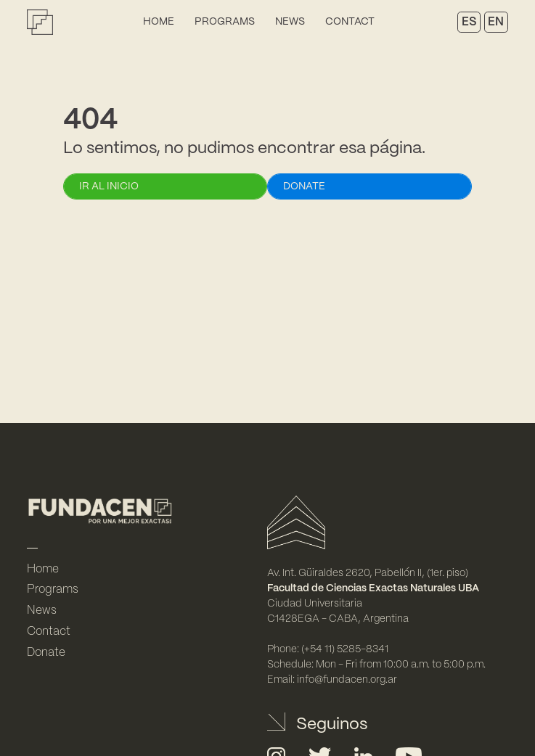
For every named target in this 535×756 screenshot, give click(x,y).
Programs (225, 22)
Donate (46, 653)
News (290, 22)
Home (159, 22)
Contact (350, 22)
